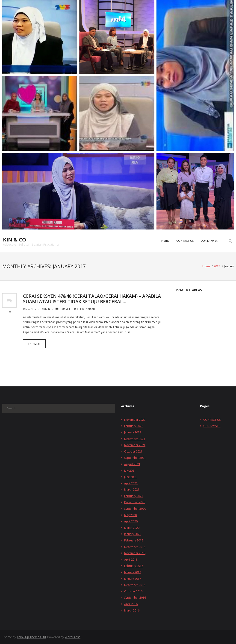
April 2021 (131, 483)
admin (46, 308)
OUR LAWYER (209, 241)
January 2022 (133, 432)
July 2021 (130, 470)
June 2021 (131, 476)
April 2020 (131, 521)
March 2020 (132, 527)
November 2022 (135, 419)
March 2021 (132, 489)
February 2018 (134, 565)
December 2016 (135, 584)
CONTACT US (185, 241)
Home (165, 241)
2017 (217, 266)
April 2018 (131, 559)
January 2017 (133, 578)
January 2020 (133, 534)
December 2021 (135, 438)
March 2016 (132, 610)
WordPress (73, 636)
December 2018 (135, 546)
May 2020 (130, 515)
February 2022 (134, 425)
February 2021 (134, 495)
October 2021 (133, 451)
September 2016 (135, 597)
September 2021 (135, 457)
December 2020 (135, 502)
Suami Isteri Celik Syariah (78, 308)
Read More (34, 343)
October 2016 (133, 591)
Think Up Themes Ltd (31, 636)
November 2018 (135, 553)
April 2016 (131, 604)
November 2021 (135, 445)
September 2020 (135, 508)
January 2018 (133, 572)
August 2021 (132, 464)
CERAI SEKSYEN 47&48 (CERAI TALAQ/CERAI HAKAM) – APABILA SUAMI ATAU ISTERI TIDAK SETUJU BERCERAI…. (92, 298)
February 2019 (134, 540)
